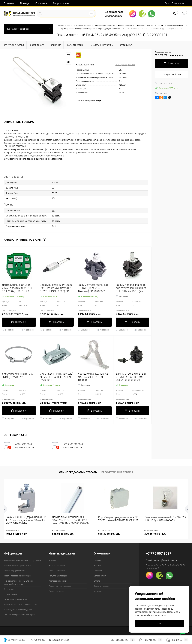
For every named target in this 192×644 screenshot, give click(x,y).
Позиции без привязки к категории (19, 615)
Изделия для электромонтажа (17, 566)
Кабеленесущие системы (15, 571)
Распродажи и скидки (58, 581)
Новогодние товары (57, 566)
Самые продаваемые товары (78, 472)
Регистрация (178, 3)
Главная (9, 3)
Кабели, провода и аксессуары (17, 576)
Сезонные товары (57, 571)
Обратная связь (14, 640)
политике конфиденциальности (150, 615)
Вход (167, 3)
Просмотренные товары (117, 472)
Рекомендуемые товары (60, 586)
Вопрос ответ (61, 3)
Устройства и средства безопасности (20, 605)
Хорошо (159, 624)
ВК (120, 70)
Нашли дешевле (165, 83)
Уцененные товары (57, 591)
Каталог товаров (28, 29)
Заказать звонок (114, 15)
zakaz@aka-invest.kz (166, 560)
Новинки (52, 560)
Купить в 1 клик (172, 74)
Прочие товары (10, 594)
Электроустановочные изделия (18, 610)
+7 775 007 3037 (114, 12)
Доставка (41, 3)
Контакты (98, 591)
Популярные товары (58, 576)
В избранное (8, 330)
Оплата (97, 581)
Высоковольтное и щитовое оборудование (22, 560)
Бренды (25, 3)
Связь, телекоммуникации (15, 599)
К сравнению (27, 330)
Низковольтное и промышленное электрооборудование (18, 582)
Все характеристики (125, 65)
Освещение (9, 589)
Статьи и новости (101, 586)
